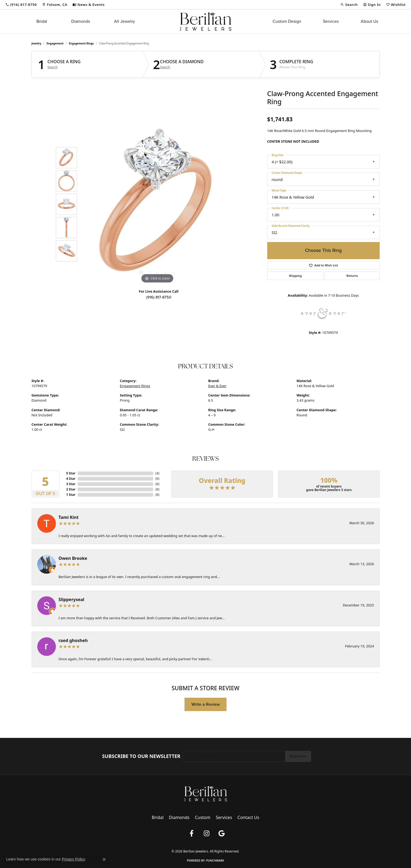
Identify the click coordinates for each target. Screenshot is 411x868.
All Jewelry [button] (125, 21)
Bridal (42, 21)
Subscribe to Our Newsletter (141, 756)
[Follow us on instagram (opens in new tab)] (207, 833)
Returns (352, 276)
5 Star (71, 473)
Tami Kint (69, 517)
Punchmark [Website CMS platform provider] (215, 861)
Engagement (55, 43)
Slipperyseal (71, 599)
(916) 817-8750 (159, 297)
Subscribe (298, 756)
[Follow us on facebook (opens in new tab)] (192, 833)
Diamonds (81, 21)
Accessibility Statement (233, 842)
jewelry (37, 43)
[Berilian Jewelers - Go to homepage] (206, 793)
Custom (203, 817)
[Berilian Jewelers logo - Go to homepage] (205, 21)
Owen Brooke (73, 558)
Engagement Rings (81, 43)
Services (331, 21)
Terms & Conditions (199, 842)
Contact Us (248, 817)
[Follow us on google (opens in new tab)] (222, 833)
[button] (349, 5)
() (157, 473)
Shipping (295, 276)
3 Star (71, 484)
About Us (369, 21)
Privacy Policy (172, 842)
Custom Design (287, 21)
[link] (21, 5)
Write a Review (206, 704)
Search (52, 67)
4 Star (71, 479)
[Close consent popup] (104, 859)
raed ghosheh (73, 640)
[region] (157, 204)
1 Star (71, 495)
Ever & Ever (217, 386)
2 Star (71, 489)
